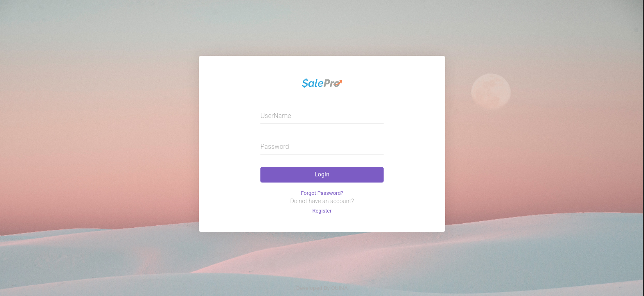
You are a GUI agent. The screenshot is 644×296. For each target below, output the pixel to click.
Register (322, 211)
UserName (276, 116)
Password (275, 147)
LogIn (322, 175)
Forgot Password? (322, 193)
